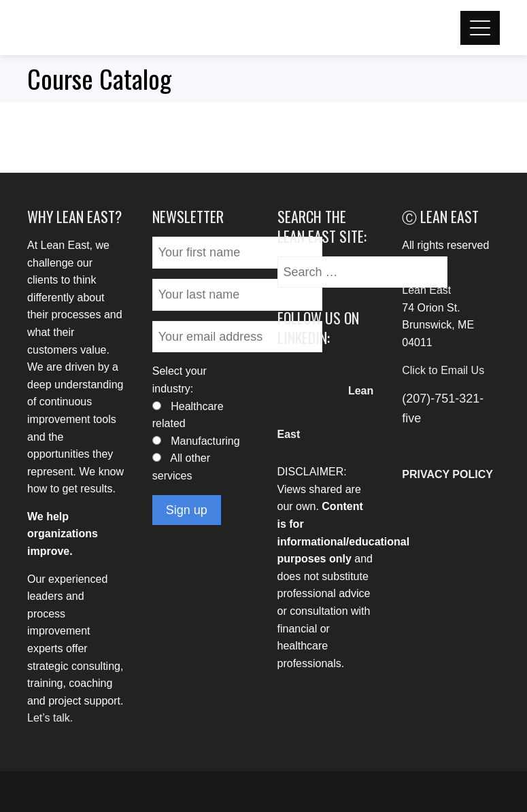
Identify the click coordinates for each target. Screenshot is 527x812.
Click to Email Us (443, 370)
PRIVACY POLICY (447, 474)
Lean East (426, 290)
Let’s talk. (50, 718)
